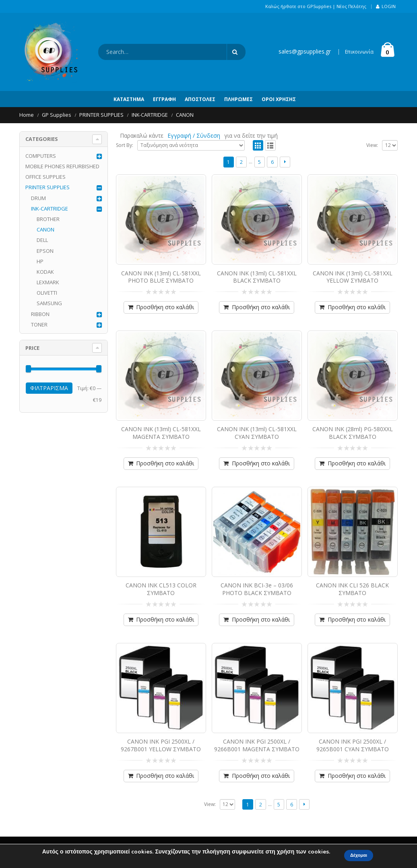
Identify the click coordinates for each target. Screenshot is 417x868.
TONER (39, 324)
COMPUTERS (41, 156)
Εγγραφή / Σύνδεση (194, 135)
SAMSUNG (49, 303)
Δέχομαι (359, 855)
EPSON (45, 251)
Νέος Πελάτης (351, 6)
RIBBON (40, 314)
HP (40, 261)
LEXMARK (48, 282)
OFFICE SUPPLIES (45, 177)
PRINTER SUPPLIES (47, 187)
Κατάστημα (129, 99)
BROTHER (48, 219)
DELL (42, 240)
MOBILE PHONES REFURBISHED (62, 166)
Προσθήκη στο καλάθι (165, 307)
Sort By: (125, 145)
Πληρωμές (238, 99)
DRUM (38, 198)
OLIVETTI (47, 293)
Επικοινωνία (359, 52)
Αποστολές (200, 99)
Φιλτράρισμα (49, 388)
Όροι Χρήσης (279, 99)
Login (386, 6)
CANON (45, 229)
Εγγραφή (164, 99)
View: (372, 145)
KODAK (45, 272)
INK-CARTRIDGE (50, 209)
